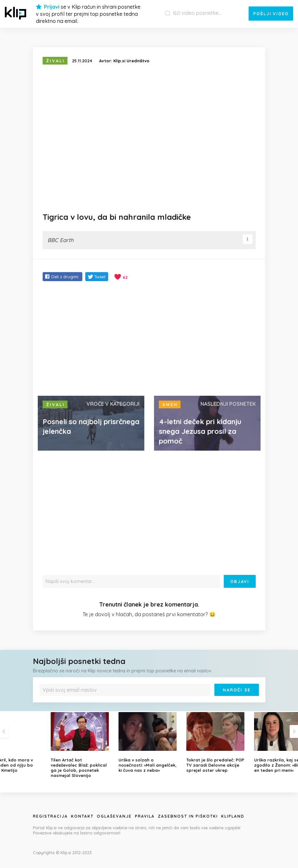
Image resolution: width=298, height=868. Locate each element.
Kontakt (82, 816)
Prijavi (52, 7)
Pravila (145, 816)
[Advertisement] (149, 339)
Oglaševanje (114, 816)
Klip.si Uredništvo (131, 61)
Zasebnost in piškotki (188, 816)
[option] (149, 742)
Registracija (50, 816)
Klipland (233, 816)
